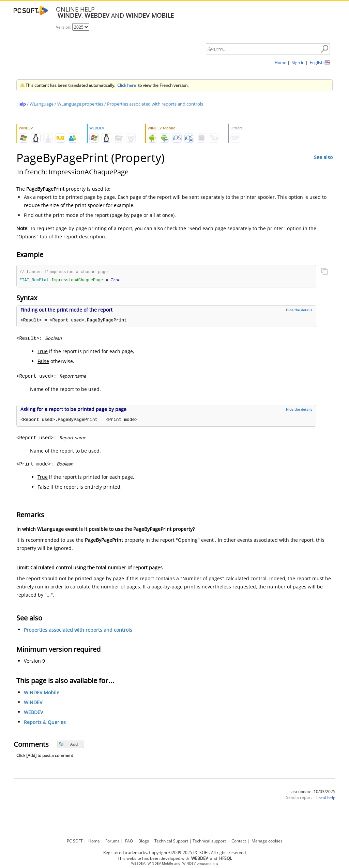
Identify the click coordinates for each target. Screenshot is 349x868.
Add (68, 745)
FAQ (129, 841)
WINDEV (33, 703)
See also (323, 157)
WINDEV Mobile (42, 693)
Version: (64, 27)
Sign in (298, 62)
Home (280, 62)
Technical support (209, 841)
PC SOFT (75, 841)
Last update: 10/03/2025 (312, 792)
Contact (239, 841)
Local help (326, 798)
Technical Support (171, 841)
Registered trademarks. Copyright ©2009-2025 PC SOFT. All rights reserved (174, 853)
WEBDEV (33, 713)
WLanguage (42, 104)
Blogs (144, 841)
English (317, 62)
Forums (112, 841)
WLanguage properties (80, 104)
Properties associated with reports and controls (155, 104)
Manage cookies (267, 841)
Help (21, 104)
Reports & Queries (45, 723)
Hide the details (299, 311)
